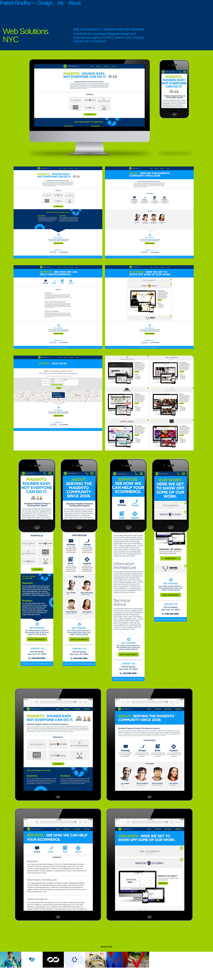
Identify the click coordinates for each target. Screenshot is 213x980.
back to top (106, 947)
